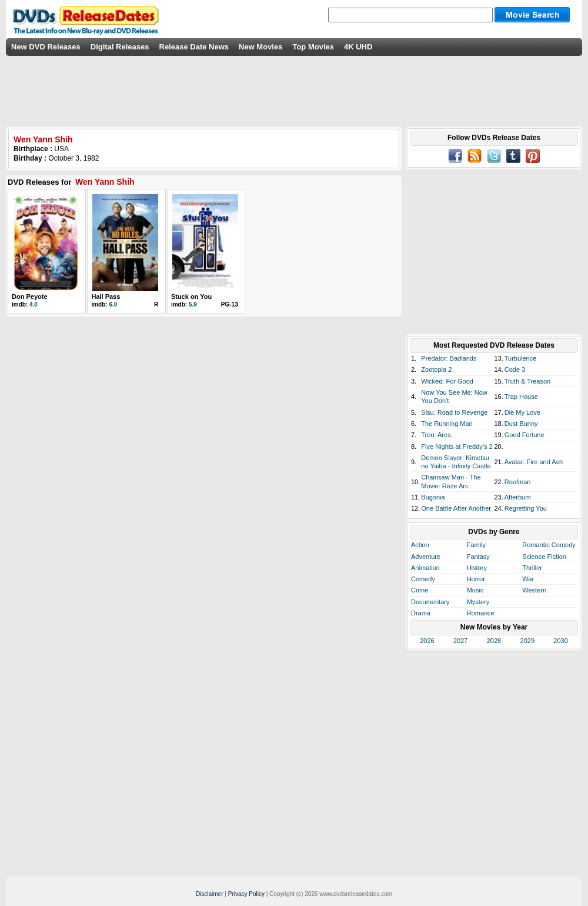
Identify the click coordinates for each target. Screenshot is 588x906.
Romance (481, 613)
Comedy (423, 579)
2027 (460, 641)
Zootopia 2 (436, 369)
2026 (427, 641)
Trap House (521, 397)
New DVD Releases (46, 47)
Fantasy (478, 557)
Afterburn (518, 497)
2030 (560, 641)
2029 (527, 641)
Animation (425, 568)
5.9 (193, 304)
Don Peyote (30, 297)
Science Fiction (544, 557)
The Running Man (447, 424)
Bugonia (433, 497)
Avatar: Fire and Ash (534, 462)
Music (475, 590)
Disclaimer (210, 894)
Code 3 (515, 369)
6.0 (113, 304)
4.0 (34, 304)
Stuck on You (191, 297)
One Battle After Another (456, 508)
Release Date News (194, 47)
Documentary (430, 602)
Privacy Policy (246, 894)
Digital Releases (120, 47)
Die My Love (522, 412)
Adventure (426, 557)
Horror (476, 579)
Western (534, 590)
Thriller (532, 568)
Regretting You (526, 508)
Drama (421, 613)
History (477, 568)
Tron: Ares (436, 435)
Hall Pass (106, 297)
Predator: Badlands (449, 358)
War (528, 579)
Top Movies (313, 47)
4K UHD (358, 47)
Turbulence (521, 358)
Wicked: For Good (447, 381)
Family (476, 545)
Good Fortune (524, 435)
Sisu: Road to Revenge (454, 412)
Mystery (478, 602)
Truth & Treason (527, 381)
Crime (420, 590)
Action (420, 545)
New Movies (260, 47)
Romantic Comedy (549, 545)
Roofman (518, 482)
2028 (494, 641)
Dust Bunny (521, 424)
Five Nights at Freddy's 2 (457, 447)
